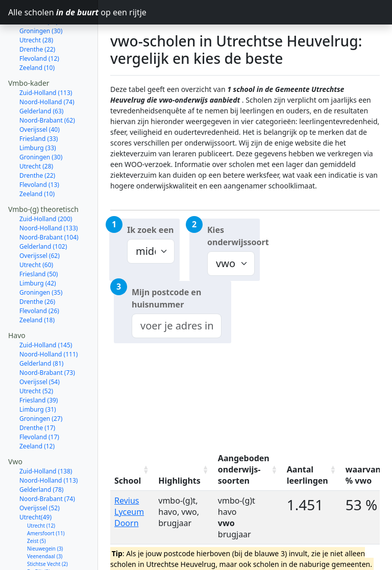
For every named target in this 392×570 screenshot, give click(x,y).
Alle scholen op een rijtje (53, 12)
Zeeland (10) (37, 31)
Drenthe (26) (37, 265)
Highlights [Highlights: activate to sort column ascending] (179, 481)
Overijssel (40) (40, 93)
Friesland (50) (39, 238)
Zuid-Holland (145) (46, 309)
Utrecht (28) (36, 130)
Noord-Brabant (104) (49, 201)
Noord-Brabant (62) (47, 84)
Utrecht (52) (36, 355)
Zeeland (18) (37, 284)
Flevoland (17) (39, 401)
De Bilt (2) (39, 535)
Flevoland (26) (39, 275)
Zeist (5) (36, 505)
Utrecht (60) (36, 229)
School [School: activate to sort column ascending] (128, 481)
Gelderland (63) (41, 75)
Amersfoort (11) (46, 497)
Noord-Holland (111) (48, 318)
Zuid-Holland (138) (46, 435)
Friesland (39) (39, 364)
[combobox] (177, 326)
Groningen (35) (41, 256)
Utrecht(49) (35, 481)
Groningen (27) (41, 382)
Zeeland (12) (37, 410)
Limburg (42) (38, 247)
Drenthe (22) (37, 139)
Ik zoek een (150, 230)
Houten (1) (40, 551)
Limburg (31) (38, 373)
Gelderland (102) (43, 210)
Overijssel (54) (40, 346)
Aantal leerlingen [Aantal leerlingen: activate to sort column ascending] (308, 475)
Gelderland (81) (41, 327)
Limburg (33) (38, 112)
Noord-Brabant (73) (47, 336)
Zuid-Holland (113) (46, 56)
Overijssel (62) (40, 219)
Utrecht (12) (41, 489)
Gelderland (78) (41, 453)
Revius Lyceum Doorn (129, 512)
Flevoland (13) (39, 148)
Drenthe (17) (37, 391)
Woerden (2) (42, 543)
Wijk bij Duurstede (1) (53, 558)
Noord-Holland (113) (48, 444)
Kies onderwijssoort (234, 236)
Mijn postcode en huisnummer (166, 298)
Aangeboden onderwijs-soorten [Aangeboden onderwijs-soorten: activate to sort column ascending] (244, 469)
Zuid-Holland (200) (46, 183)
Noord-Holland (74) (47, 66)
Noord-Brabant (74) (47, 462)
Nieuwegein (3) (45, 512)
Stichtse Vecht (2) (47, 528)
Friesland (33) (39, 102)
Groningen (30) (41, 121)
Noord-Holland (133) (48, 192)
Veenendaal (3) (45, 520)
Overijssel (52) (40, 472)
